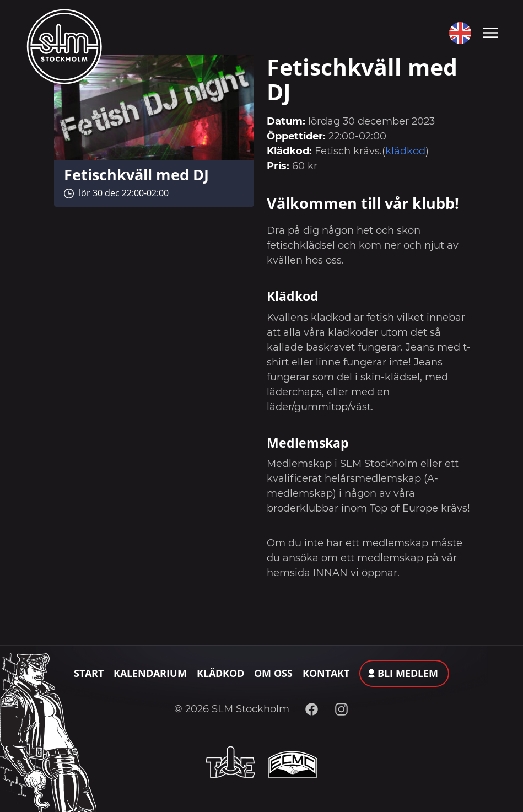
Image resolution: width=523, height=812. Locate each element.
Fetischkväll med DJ (136, 174)
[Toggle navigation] (491, 32)
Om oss (273, 673)
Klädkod (220, 673)
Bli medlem (408, 673)
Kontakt (326, 673)
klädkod (405, 151)
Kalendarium (150, 673)
